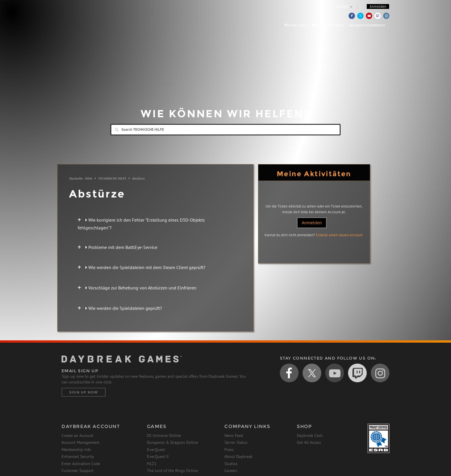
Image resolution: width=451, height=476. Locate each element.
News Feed (234, 435)
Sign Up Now (84, 392)
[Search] (225, 130)
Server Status (236, 442)
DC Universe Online (164, 435)
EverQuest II (158, 456)
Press (229, 450)
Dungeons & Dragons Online (172, 442)
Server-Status (296, 25)
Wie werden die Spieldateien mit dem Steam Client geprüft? (145, 267)
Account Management (81, 442)
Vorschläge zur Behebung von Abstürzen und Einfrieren (141, 288)
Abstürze (138, 178)
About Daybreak (238, 456)
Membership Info (76, 450)
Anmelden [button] (378, 6)
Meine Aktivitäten (328, 25)
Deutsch (342, 6)
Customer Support (78, 471)
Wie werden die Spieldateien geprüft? (124, 308)
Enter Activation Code (81, 464)
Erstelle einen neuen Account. (340, 235)
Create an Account (78, 435)
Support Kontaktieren (367, 25)
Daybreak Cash (310, 435)
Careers (231, 471)
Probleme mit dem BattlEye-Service (121, 247)
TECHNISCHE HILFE (112, 178)
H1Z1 (152, 464)
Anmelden (312, 222)
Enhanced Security (78, 456)
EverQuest (156, 450)
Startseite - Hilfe (81, 178)
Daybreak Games (87, 16)
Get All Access (309, 442)
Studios (231, 464)
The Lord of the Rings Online (172, 471)
